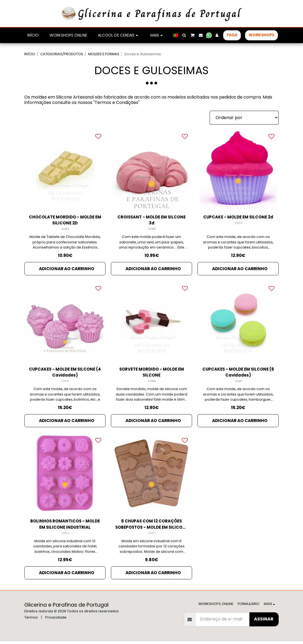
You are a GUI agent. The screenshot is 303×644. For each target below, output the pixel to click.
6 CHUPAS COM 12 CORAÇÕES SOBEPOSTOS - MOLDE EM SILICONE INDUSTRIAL (152, 527)
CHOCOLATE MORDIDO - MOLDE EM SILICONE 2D (65, 220)
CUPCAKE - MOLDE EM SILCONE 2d (238, 220)
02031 (66, 383)
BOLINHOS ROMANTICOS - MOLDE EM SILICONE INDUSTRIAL (65, 526)
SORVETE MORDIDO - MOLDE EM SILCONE (151, 373)
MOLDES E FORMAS (104, 54)
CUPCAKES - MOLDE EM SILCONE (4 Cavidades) (65, 373)
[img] (65, 169)
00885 (152, 230)
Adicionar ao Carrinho (67, 269)
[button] (184, 35)
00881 (239, 383)
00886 (66, 230)
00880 (152, 383)
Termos (31, 620)
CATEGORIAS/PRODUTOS (62, 54)
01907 (66, 536)
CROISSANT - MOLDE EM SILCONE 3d (151, 220)
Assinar (264, 622)
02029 (239, 230)
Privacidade (56, 620)
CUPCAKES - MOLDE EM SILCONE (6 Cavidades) (238, 373)
